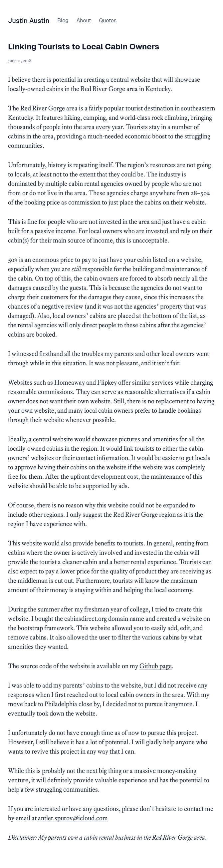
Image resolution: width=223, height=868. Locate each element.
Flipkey (107, 382)
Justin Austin (29, 21)
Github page (156, 666)
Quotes (108, 21)
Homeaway (70, 382)
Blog (63, 21)
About (84, 21)
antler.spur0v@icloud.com (73, 818)
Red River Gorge (43, 108)
